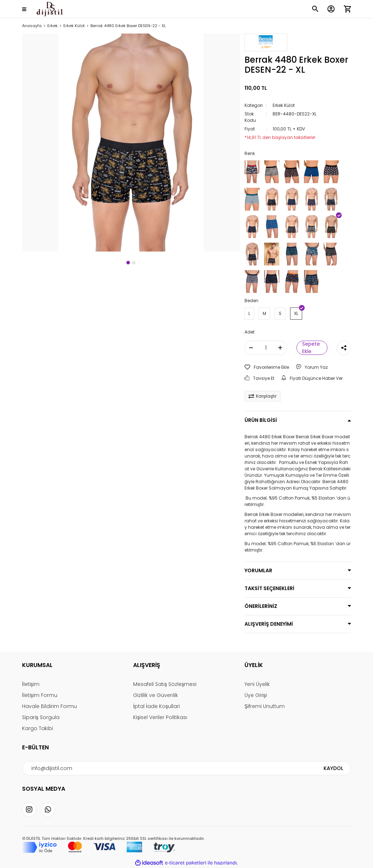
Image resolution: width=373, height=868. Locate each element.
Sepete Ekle (311, 348)
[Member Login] (331, 9)
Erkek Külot (284, 105)
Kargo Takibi (38, 728)
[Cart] (347, 9)
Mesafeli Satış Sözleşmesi (165, 684)
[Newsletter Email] (186, 768)
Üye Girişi (256, 695)
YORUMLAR (258, 570)
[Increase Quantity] (280, 348)
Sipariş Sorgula (41, 717)
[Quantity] (266, 348)
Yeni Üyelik (257, 684)
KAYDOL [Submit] (333, 768)
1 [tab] (128, 263)
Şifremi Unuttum (265, 706)
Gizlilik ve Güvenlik (156, 695)
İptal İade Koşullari (156, 706)
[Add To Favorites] (267, 367)
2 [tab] (134, 263)
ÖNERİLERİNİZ (261, 606)
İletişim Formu (40, 695)
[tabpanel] (131, 143)
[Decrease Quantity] (251, 348)
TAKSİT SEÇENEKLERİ (269, 588)
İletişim (31, 684)
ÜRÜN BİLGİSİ (261, 420)
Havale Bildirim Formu (49, 706)
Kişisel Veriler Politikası (160, 717)
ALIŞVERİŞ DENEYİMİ (269, 624)
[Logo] (50, 9)
